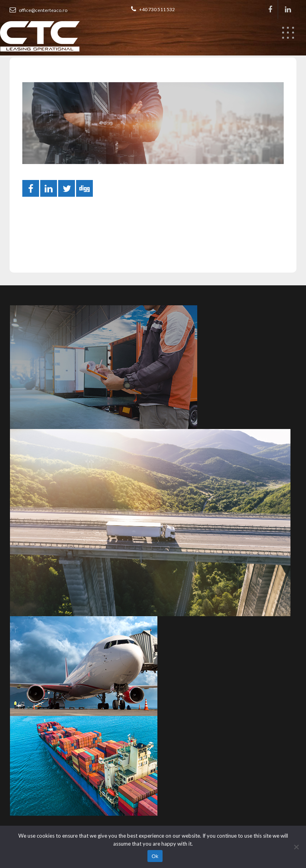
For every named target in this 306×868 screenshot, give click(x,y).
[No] (296, 847)
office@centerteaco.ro (38, 10)
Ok (155, 856)
